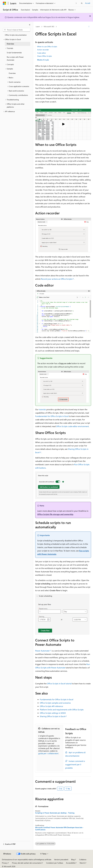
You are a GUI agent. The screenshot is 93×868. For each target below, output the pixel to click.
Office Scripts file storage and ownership (55, 514)
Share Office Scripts (45, 56)
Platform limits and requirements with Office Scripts (62, 710)
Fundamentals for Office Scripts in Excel (52, 416)
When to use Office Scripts (47, 47)
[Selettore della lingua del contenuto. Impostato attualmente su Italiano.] (7, 854)
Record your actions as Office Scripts (56, 279)
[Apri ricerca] (82, 3)
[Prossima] (76, 3)
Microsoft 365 (49, 26)
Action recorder (43, 50)
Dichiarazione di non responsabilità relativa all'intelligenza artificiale (27, 859)
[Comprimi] (30, 25)
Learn (38, 26)
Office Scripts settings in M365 (53, 713)
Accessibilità (70, 863)
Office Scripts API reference (51, 706)
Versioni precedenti (61, 859)
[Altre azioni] (89, 27)
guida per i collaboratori (48, 753)
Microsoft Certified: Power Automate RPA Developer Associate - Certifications (59, 829)
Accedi (88, 3)
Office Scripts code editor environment (72, 426)
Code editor (42, 53)
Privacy (5, 863)
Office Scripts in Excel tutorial (59, 683)
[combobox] (17, 30)
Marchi (82, 863)
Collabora (83, 859)
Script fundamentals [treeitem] (14, 53)
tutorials (42, 409)
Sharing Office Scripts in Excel (52, 716)
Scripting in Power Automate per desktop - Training (55, 813)
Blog (73, 859)
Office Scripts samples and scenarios (55, 703)
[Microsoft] (4, 3)
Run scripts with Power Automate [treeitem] (15, 59)
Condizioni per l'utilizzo (55, 863)
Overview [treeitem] (10, 44)
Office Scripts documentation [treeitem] (16, 35)
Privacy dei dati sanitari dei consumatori (27, 863)
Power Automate (42, 651)
